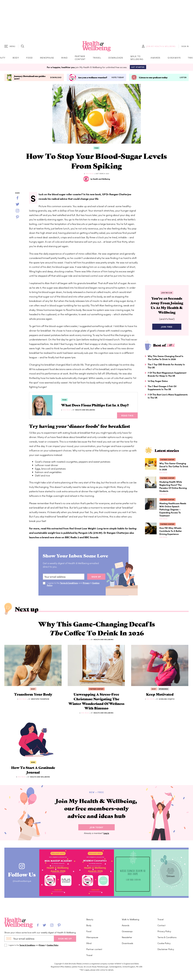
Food (29, 58)
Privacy (87, 584)
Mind (64, 58)
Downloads (116, 58)
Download (56, 78)
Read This (127, 416)
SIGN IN (185, 47)
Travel (97, 58)
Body (16, 58)
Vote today (118, 78)
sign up (96, 577)
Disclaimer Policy (166, 951)
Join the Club (167, 294)
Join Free (167, 329)
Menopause (47, 58)
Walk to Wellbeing (137, 58)
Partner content (80, 58)
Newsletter (127, 939)
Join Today (96, 834)
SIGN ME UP (65, 941)
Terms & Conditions (69, 584)
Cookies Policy (53, 947)
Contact (161, 927)
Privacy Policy (164, 933)
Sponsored (164, 692)
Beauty (90, 921)
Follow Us (23, 880)
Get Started (138, 68)
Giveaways (174, 58)
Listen (183, 78)
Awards (155, 58)
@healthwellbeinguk (23, 888)
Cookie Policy (164, 945)
